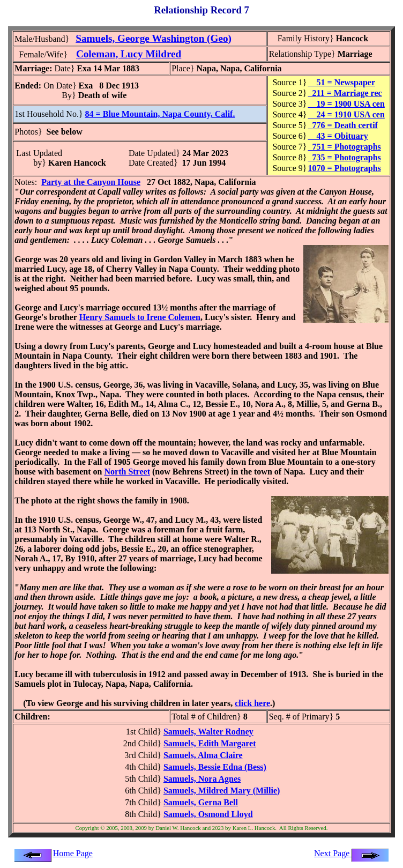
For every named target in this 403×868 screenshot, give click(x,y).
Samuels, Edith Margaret (210, 743)
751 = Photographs (345, 147)
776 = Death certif (343, 125)
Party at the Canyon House (91, 182)
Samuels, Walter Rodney (208, 732)
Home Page (73, 853)
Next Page (352, 853)
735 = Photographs (345, 157)
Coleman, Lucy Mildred (129, 54)
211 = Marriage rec (345, 93)
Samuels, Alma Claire (203, 755)
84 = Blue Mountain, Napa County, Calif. (160, 114)
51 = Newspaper (342, 82)
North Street (127, 472)
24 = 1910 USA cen (346, 114)
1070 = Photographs (345, 168)
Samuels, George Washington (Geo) (154, 38)
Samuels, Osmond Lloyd (208, 814)
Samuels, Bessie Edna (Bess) (215, 767)
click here (252, 703)
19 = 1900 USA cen (346, 104)
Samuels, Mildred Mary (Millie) (222, 791)
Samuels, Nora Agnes (202, 779)
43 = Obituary (338, 136)
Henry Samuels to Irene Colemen (140, 317)
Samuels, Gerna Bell (201, 802)
